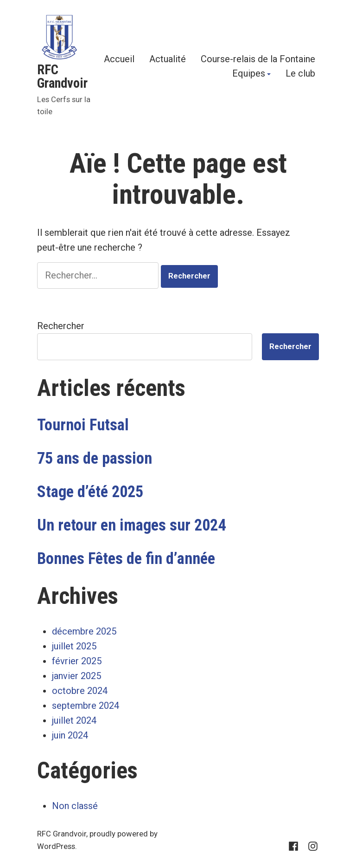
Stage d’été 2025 (90, 492)
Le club (300, 74)
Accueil (119, 59)
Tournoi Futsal (83, 425)
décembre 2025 (84, 631)
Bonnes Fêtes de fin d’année (126, 558)
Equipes (249, 74)
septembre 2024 (86, 706)
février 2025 (77, 661)
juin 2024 (70, 735)
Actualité (168, 59)
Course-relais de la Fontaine (258, 59)
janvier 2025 (76, 676)
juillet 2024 (74, 720)
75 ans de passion (95, 458)
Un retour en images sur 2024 (131, 525)
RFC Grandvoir (62, 76)
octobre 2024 (80, 691)
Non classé (75, 806)
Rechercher (61, 326)
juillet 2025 (74, 646)
